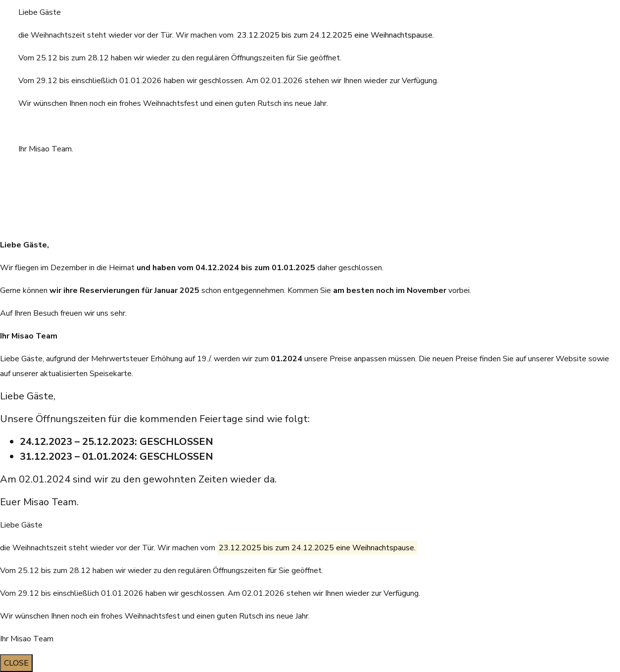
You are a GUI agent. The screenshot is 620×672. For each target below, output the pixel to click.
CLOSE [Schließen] (16, 663)
